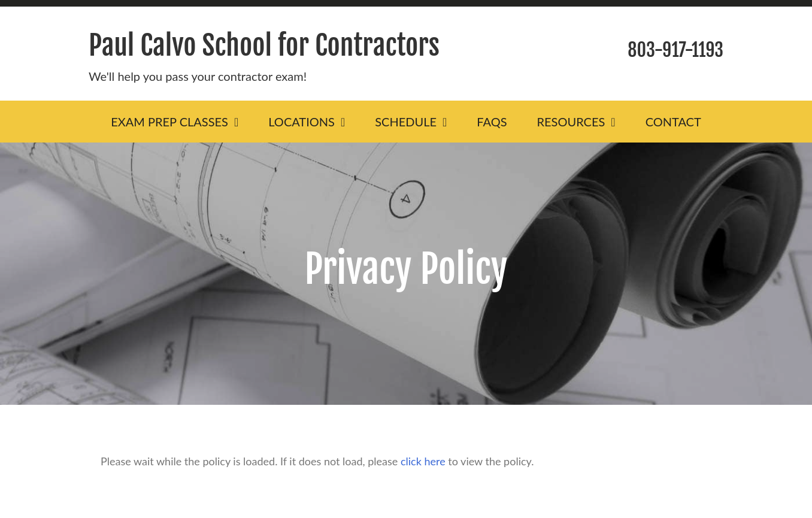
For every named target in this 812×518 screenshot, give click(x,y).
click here (423, 461)
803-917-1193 (675, 50)
